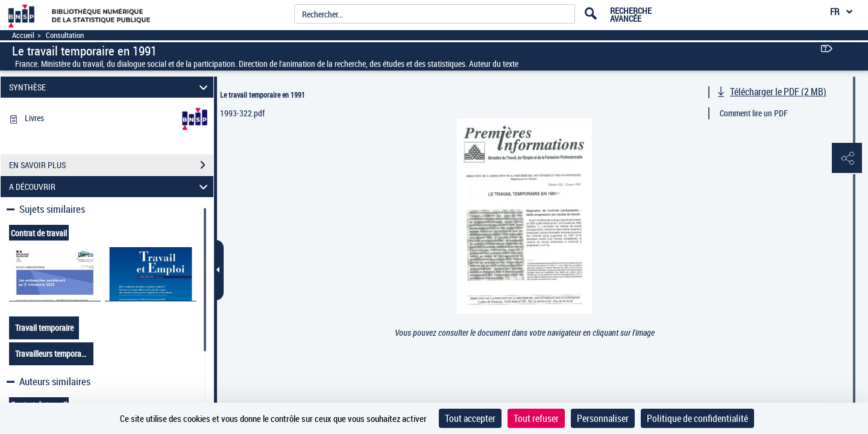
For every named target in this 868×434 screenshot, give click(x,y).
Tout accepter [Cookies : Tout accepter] (470, 418)
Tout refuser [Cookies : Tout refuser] (536, 418)
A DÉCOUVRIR (110, 187)
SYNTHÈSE (110, 87)
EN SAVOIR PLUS (111, 165)
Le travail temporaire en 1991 (263, 95)
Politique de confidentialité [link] (697, 418)
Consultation (65, 35)
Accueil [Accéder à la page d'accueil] (23, 35)
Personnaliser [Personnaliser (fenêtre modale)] (603, 418)
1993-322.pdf (242, 113)
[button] (847, 159)
